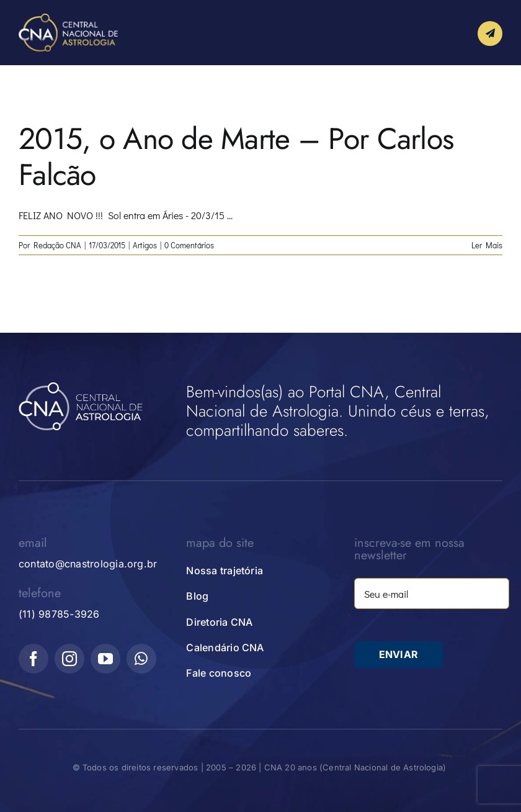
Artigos (145, 245)
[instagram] (69, 659)
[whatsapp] (141, 659)
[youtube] (105, 659)
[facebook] (33, 659)
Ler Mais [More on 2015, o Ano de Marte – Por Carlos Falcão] (487, 245)
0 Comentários (189, 245)
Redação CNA (57, 245)
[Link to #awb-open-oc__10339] (490, 34)
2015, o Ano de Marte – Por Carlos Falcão (236, 157)
